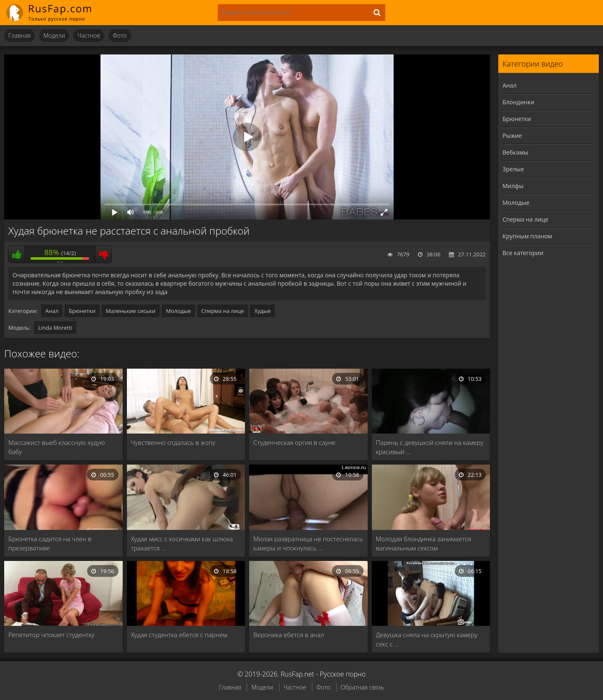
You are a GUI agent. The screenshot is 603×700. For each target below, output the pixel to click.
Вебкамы (515, 152)
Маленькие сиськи (131, 311)
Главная (19, 35)
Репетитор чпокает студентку (51, 635)
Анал (52, 311)
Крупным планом (527, 236)
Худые (262, 311)
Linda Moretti (55, 328)
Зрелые (513, 169)
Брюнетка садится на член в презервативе (50, 543)
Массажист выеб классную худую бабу (57, 447)
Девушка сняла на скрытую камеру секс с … (427, 639)
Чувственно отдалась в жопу (173, 442)
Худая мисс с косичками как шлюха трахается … (182, 543)
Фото (120, 35)
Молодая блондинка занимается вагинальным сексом (424, 543)
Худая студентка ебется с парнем (179, 635)
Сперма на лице (223, 311)
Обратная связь (363, 687)
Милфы (513, 186)
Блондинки (518, 102)
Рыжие (512, 136)
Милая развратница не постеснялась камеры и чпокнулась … (308, 543)
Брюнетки (82, 311)
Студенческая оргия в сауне (294, 442)
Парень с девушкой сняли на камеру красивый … (430, 447)
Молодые (178, 311)
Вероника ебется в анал (289, 635)
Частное (89, 35)
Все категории (523, 253)
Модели (54, 35)
